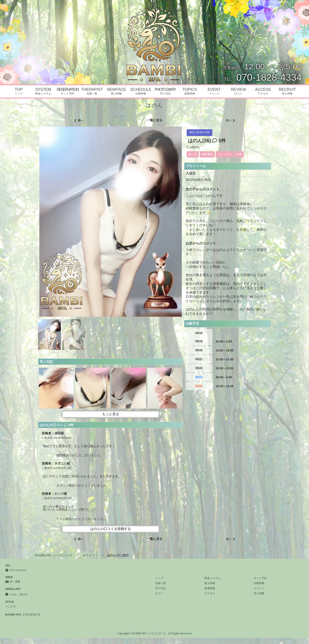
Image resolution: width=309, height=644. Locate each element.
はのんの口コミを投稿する (111, 529)
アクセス (210, 593)
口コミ (159, 593)
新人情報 (210, 583)
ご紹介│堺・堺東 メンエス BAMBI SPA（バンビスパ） (274, 2)
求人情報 (259, 593)
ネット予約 (260, 578)
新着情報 (210, 588)
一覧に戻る (155, 120)
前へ (79, 121)
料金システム (212, 578)
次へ (230, 121)
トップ (159, 578)
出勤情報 (259, 583)
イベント (259, 588)
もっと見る (111, 414)
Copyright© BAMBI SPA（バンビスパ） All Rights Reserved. (154, 633)
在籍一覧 (161, 583)
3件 (219, 141)
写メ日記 (161, 588)
